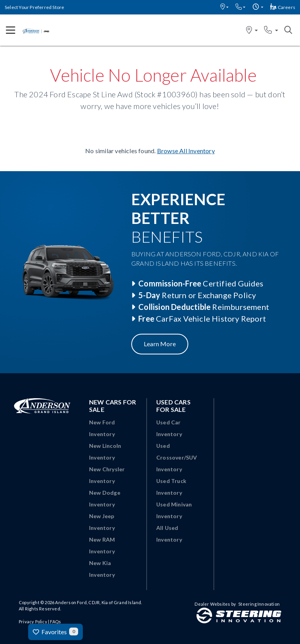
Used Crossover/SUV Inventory (177, 457)
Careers (283, 7)
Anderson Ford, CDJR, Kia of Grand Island (98, 602)
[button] (224, 7)
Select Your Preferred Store (34, 7)
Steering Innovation (259, 604)
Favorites (55, 631)
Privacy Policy (33, 622)
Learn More (160, 344)
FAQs (55, 622)
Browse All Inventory (186, 151)
